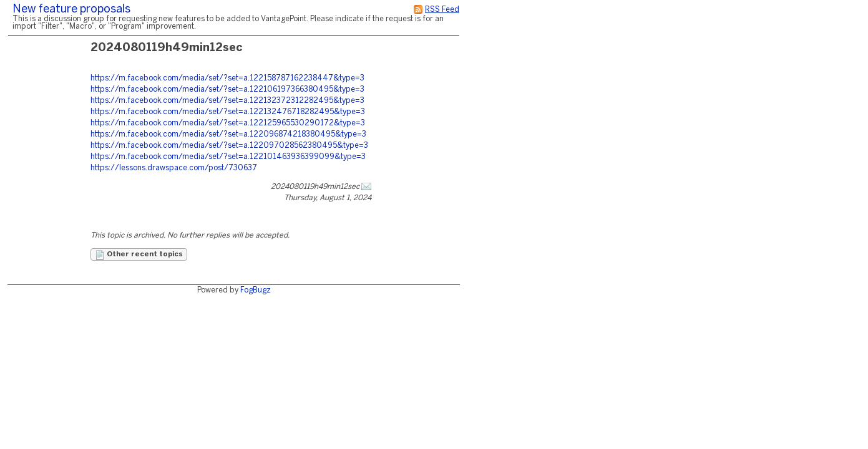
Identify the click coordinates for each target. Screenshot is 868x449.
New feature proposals (71, 10)
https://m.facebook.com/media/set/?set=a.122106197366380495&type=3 (227, 89)
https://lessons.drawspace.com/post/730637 (174, 168)
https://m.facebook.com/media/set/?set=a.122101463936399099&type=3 (228, 157)
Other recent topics (139, 255)
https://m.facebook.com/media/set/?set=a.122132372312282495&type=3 (227, 101)
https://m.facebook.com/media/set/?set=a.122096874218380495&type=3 (228, 134)
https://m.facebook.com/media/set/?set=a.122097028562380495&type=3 (229, 146)
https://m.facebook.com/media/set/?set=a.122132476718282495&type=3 (228, 112)
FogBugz (256, 290)
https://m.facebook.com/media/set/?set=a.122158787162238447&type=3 (227, 78)
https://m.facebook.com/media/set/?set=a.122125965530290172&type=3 (228, 123)
